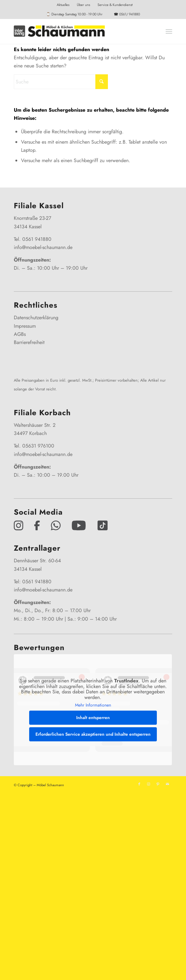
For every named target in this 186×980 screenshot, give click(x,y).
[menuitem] (63, 5)
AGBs (20, 334)
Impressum (25, 326)
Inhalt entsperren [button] (93, 718)
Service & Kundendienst (115, 5)
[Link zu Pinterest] (158, 784)
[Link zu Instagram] (149, 784)
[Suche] (61, 82)
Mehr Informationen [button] (93, 706)
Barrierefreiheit (29, 342)
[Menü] (169, 31)
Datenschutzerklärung (36, 318)
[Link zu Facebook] (139, 784)
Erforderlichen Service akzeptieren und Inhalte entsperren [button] (93, 734)
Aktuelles (63, 5)
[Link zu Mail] (167, 784)
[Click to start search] (102, 82)
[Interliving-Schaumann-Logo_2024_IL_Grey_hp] (77, 31)
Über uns (83, 5)
